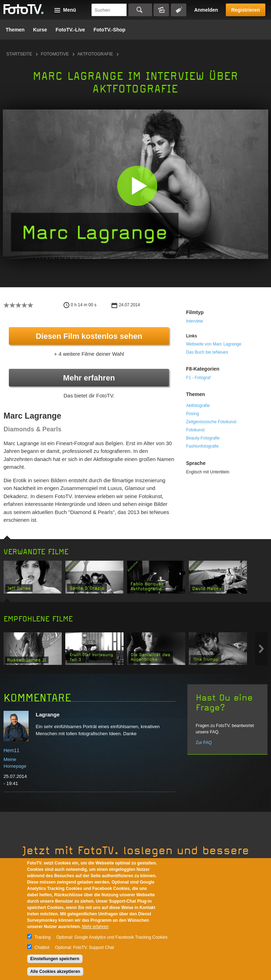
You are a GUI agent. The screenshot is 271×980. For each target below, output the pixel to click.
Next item (261, 649)
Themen (15, 30)
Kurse (40, 30)
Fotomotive (55, 54)
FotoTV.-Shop (109, 30)
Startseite (19, 54)
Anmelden (206, 10)
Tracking (43, 937)
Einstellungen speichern (55, 959)
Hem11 (11, 750)
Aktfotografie (95, 54)
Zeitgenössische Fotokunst (211, 422)
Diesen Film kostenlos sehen (89, 336)
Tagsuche (179, 10)
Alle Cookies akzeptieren (55, 972)
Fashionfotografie (202, 446)
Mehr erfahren (89, 378)
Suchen (140, 10)
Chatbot (42, 947)
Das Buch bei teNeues (207, 352)
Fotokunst (195, 430)
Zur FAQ (204, 743)
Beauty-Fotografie (203, 438)
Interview (194, 321)
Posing (192, 414)
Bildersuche (161, 10)
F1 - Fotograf (198, 378)
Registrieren (246, 10)
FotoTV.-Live (70, 30)
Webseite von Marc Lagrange (214, 344)
